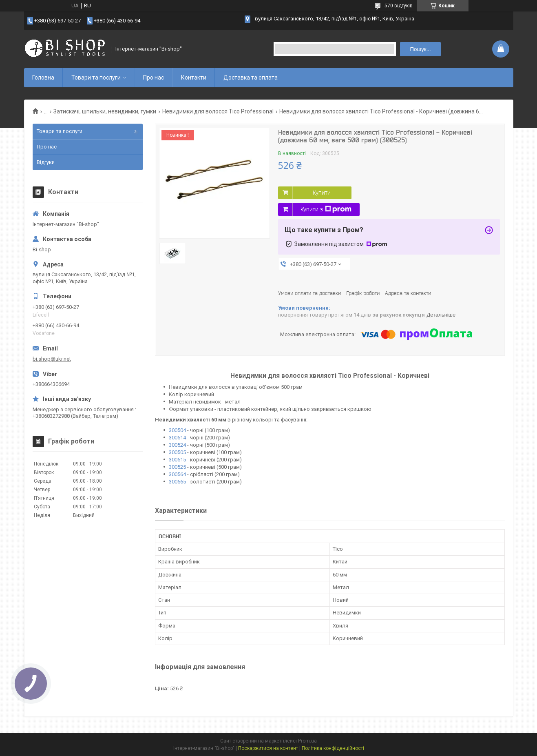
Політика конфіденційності (333, 748)
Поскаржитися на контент (268, 748)
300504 (178, 430)
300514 (177, 438)
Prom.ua (307, 741)
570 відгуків (399, 6)
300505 (178, 452)
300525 (178, 467)
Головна (43, 78)
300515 (178, 460)
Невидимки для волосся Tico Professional (218, 111)
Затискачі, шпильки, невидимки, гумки (105, 111)
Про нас (154, 78)
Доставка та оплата (251, 78)
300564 (178, 474)
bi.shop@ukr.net (52, 359)
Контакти (194, 78)
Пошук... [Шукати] (420, 49)
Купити (322, 193)
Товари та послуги (96, 78)
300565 (178, 482)
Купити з (326, 209)
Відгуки (46, 162)
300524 (177, 445)
